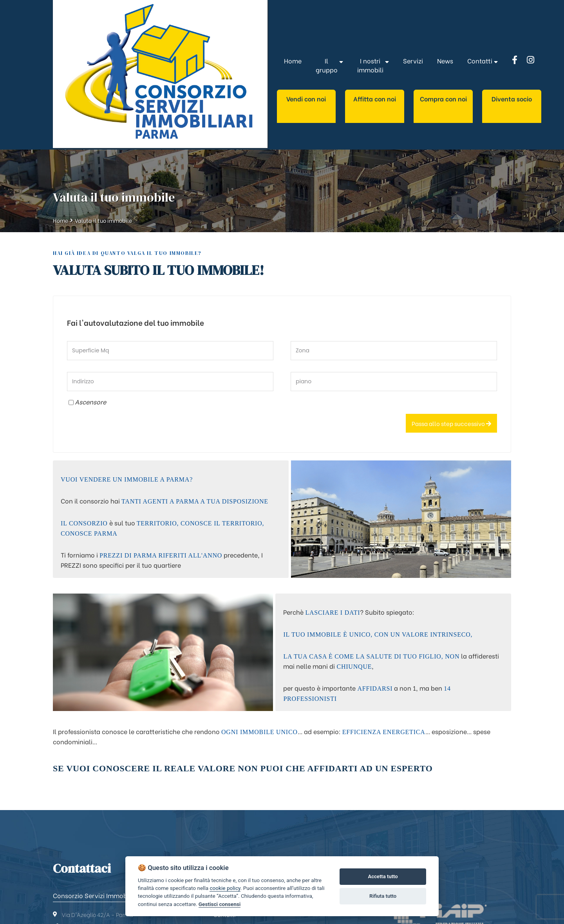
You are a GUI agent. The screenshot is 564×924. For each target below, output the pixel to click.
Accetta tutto (383, 876)
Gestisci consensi (220, 904)
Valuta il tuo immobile (103, 220)
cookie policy (225, 888)
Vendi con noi (306, 98)
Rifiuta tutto (383, 896)
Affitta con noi (375, 98)
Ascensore (90, 402)
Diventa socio (512, 98)
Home (61, 220)
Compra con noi (443, 98)
